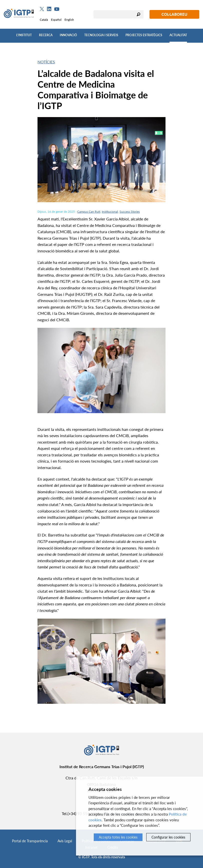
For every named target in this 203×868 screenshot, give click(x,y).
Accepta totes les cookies (118, 837)
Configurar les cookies (168, 837)
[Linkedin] (49, 9)
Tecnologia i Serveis (101, 35)
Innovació (68, 35)
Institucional (110, 212)
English (69, 20)
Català (44, 20)
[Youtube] (57, 9)
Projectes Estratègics (144, 35)
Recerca (46, 35)
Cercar (138, 14)
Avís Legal (65, 841)
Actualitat (178, 35)
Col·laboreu (174, 14)
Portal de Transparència (30, 841)
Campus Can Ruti (89, 212)
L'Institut (24, 35)
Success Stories (130, 212)
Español (56, 20)
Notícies (46, 62)
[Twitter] (42, 9)
